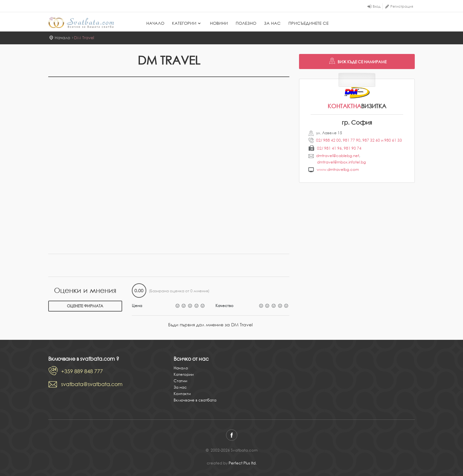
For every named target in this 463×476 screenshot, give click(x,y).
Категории (187, 23)
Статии (180, 381)
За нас (272, 23)
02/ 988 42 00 (328, 140)
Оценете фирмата (85, 306)
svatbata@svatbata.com (92, 384)
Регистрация (402, 6)
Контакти (182, 394)
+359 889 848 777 (82, 371)
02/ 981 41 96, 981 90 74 (339, 148)
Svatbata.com (81, 22)
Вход (377, 6)
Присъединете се (309, 23)
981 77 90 (352, 140)
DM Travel (84, 38)
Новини (219, 23)
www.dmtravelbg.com (338, 169)
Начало (155, 23)
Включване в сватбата (195, 400)
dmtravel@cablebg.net (338, 156)
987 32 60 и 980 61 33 (382, 140)
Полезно (246, 23)
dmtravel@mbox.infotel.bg (341, 162)
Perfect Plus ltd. (243, 463)
